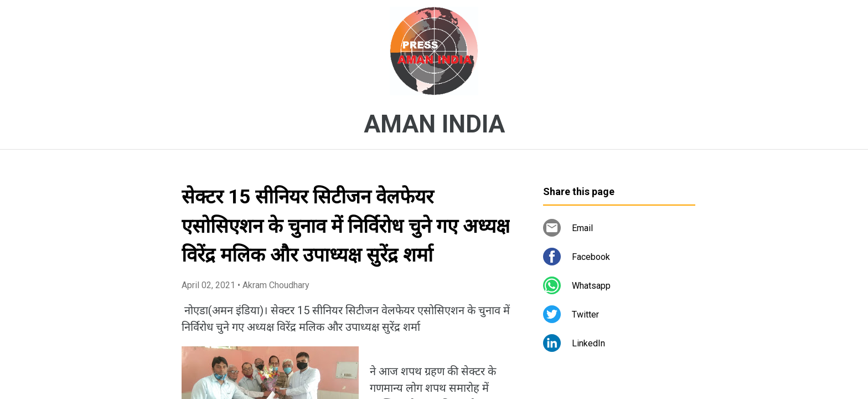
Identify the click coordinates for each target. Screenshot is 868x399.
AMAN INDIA (434, 124)
